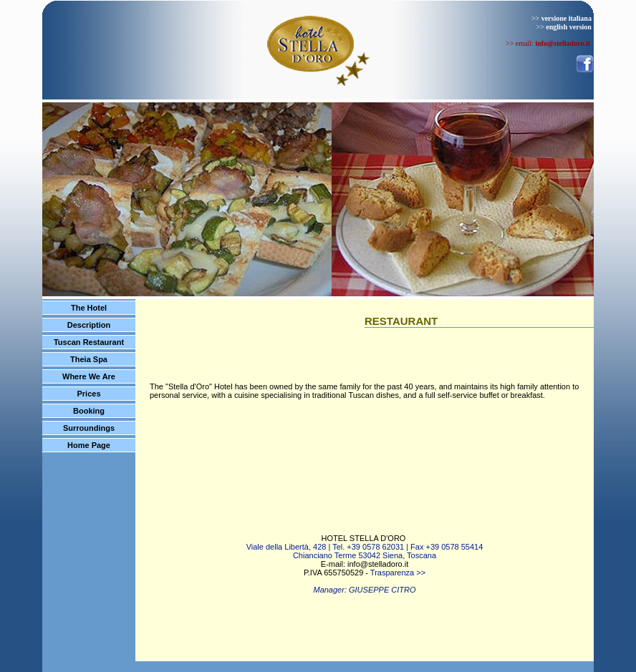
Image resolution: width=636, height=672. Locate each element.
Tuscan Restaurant (89, 342)
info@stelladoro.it (378, 564)
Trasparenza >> (398, 573)
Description (89, 325)
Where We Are (89, 376)
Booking (89, 411)
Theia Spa (89, 359)
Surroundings (89, 428)
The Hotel (89, 308)
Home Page (89, 445)
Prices (88, 394)
